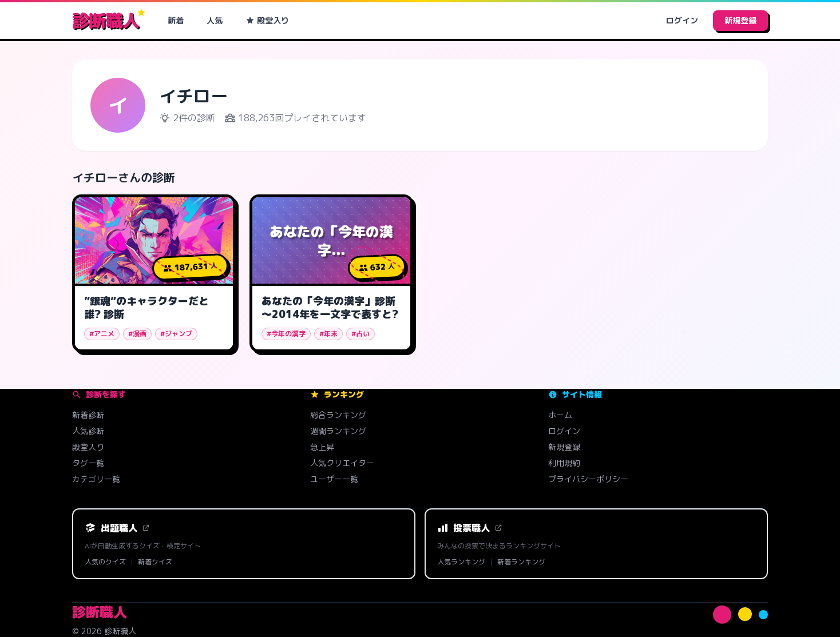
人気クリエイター (342, 463)
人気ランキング (461, 562)
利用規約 (564, 463)
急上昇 (322, 447)
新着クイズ (155, 562)
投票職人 (470, 528)
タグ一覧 (88, 463)
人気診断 (88, 431)
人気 (215, 20)
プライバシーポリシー (588, 479)
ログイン (682, 20)
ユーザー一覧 (334, 479)
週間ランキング (338, 431)
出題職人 (117, 528)
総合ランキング (338, 415)
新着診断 (88, 415)
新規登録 (740, 20)
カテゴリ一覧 (96, 479)
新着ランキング (521, 562)
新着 (176, 20)
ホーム (560, 415)
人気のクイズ (105, 562)
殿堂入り (267, 20)
